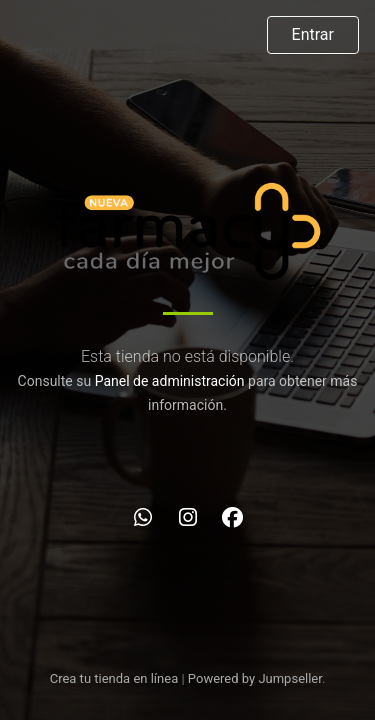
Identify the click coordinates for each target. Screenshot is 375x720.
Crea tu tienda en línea (116, 678)
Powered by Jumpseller (255, 678)
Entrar (313, 34)
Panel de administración (170, 381)
